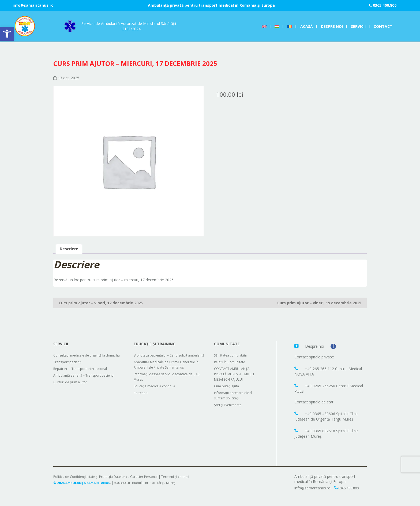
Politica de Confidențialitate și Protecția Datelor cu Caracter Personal (105, 477)
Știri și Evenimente (228, 405)
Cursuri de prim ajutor (70, 382)
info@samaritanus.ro (33, 5)
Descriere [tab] (69, 249)
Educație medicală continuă (154, 386)
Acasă (307, 26)
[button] (7, 34)
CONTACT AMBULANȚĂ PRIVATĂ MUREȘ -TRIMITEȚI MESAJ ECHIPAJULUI (234, 374)
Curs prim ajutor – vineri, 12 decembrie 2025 (101, 303)
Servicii (358, 26)
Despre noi (332, 26)
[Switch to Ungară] (277, 26)
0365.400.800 (383, 5)
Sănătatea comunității (230, 355)
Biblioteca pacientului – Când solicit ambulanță (169, 355)
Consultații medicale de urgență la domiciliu (87, 355)
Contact (383, 26)
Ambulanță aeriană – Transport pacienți (83, 375)
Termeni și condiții (175, 477)
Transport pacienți (67, 362)
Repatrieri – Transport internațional (80, 369)
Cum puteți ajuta (226, 386)
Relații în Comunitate (230, 362)
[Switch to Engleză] (264, 26)
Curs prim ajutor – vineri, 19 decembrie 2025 (319, 303)
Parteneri (141, 393)
